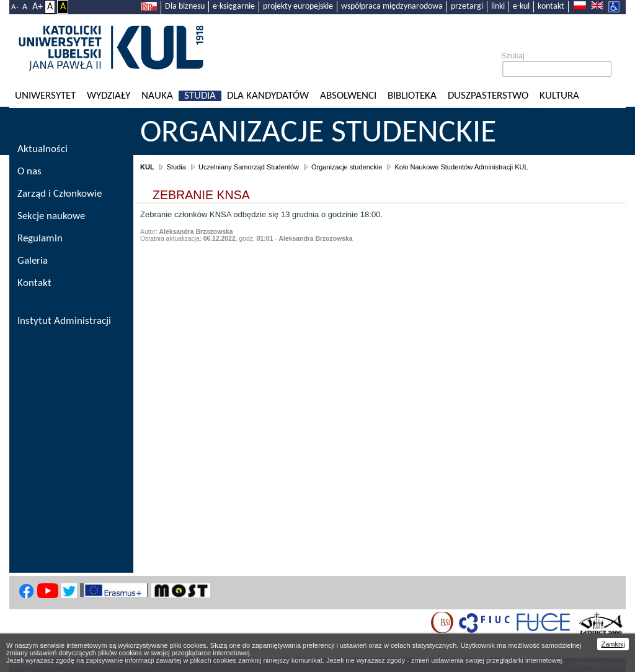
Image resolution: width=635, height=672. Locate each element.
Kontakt (34, 283)
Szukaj (513, 56)
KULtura (559, 96)
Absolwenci (348, 96)
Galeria (33, 261)
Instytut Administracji (64, 321)
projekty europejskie (298, 7)
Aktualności (42, 149)
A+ (38, 7)
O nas (29, 172)
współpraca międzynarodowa (392, 7)
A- (15, 7)
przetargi (467, 7)
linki (498, 7)
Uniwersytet (45, 96)
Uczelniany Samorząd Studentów (249, 167)
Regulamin (40, 239)
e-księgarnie (234, 7)
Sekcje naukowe (51, 216)
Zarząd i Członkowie (60, 194)
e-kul (521, 7)
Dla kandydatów (268, 96)
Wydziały (109, 96)
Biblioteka (412, 96)
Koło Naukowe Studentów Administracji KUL (461, 167)
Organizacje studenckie (318, 133)
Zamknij (613, 644)
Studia (200, 96)
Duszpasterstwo (488, 96)
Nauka (157, 96)
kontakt (551, 7)
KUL (147, 167)
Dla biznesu (185, 7)
